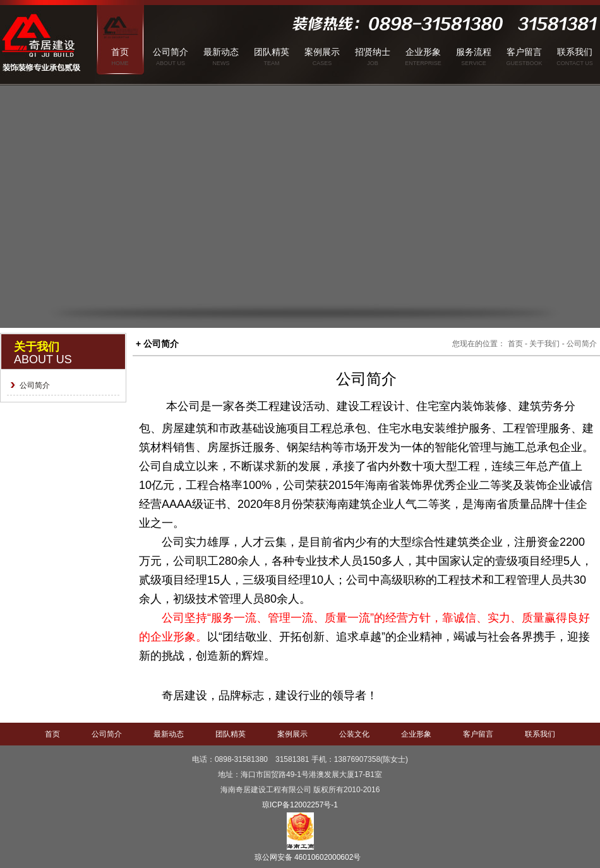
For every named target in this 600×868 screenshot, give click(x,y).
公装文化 (354, 734)
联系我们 (575, 52)
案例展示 (322, 52)
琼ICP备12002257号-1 (300, 805)
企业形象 (423, 52)
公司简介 (171, 52)
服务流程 (474, 52)
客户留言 (524, 52)
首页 (120, 52)
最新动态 (221, 52)
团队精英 (272, 52)
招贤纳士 (373, 52)
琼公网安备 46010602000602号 (308, 857)
